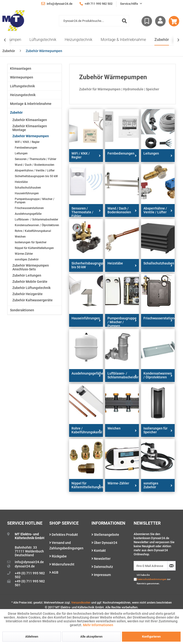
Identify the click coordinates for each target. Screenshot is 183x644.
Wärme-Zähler (24, 254)
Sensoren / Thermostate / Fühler (36, 159)
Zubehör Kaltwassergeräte (33, 300)
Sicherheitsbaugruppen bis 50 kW (36, 176)
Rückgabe (58, 556)
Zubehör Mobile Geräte (30, 282)
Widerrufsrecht (62, 564)
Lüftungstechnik (22, 86)
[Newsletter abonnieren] (171, 566)
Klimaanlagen (21, 68)
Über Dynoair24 (104, 543)
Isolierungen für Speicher (31, 242)
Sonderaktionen (22, 310)
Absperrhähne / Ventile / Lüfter (35, 171)
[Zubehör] (162, 40)
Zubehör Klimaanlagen (30, 120)
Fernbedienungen (26, 148)
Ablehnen (32, 637)
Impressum (101, 575)
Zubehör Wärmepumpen (31, 136)
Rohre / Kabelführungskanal (33, 231)
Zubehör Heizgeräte (28, 294)
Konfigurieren (151, 637)
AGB (54, 572)
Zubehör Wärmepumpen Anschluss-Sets (31, 267)
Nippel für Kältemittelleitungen (34, 248)
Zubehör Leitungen (27, 275)
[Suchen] (124, 21)
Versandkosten (81, 603)
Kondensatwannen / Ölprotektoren (37, 225)
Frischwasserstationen (29, 208)
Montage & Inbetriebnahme (31, 104)
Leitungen (21, 153)
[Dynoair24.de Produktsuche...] (94, 21)
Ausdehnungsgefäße (28, 214)
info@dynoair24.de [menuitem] (57, 4)
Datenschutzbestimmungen (152, 579)
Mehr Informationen (98, 625)
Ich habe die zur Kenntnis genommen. (154, 579)
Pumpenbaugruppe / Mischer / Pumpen (35, 201)
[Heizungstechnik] (78, 40)
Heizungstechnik (23, 95)
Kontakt (99, 551)
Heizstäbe (21, 182)
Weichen (20, 237)
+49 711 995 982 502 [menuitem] (96, 4)
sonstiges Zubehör (27, 259)
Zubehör (16, 112)
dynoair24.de (25, 566)
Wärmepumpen (22, 77)
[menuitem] (94, 21)
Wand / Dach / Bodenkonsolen (35, 165)
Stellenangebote (105, 535)
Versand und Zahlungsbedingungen (66, 546)
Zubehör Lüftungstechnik (31, 288)
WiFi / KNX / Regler (27, 142)
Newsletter (101, 559)
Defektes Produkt (64, 535)
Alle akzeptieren (91, 637)
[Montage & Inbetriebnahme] (123, 40)
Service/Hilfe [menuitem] (129, 4)
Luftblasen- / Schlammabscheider (36, 220)
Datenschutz (102, 567)
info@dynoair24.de (29, 562)
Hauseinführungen (27, 193)
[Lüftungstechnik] (43, 40)
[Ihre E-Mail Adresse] (151, 566)
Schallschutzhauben (28, 188)
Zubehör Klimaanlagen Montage (30, 128)
